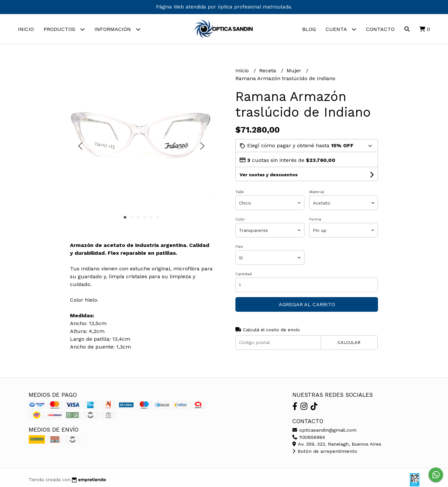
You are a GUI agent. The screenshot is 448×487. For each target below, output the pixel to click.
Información (117, 29)
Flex (239, 247)
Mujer (295, 71)
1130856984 (309, 437)
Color (240, 219)
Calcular (349, 343)
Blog (309, 29)
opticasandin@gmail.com (324, 430)
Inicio (26, 29)
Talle (240, 192)
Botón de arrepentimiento (325, 451)
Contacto (380, 29)
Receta (268, 71)
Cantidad (244, 274)
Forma (315, 219)
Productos (64, 29)
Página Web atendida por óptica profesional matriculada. (224, 7)
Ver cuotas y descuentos (269, 175)
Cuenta (341, 29)
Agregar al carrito (307, 304)
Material (317, 192)
